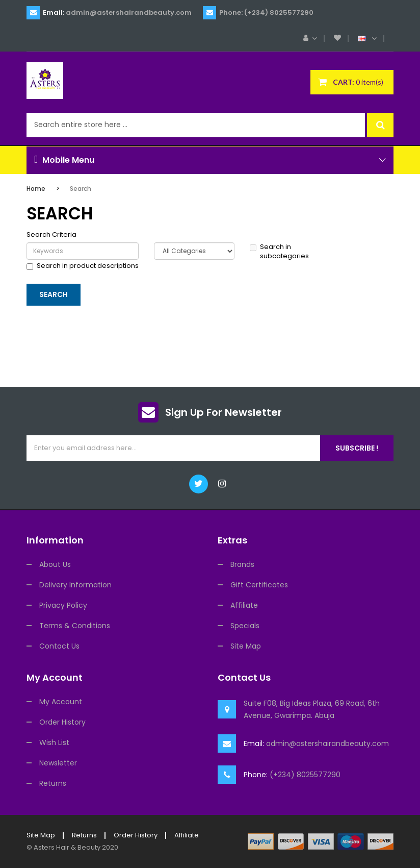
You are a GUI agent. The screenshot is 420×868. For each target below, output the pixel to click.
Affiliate (244, 605)
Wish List (54, 742)
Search (81, 189)
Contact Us (59, 646)
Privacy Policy (63, 605)
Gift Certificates (259, 585)
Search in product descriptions (83, 266)
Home (36, 189)
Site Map (246, 646)
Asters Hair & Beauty (67, 847)
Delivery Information (75, 585)
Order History (62, 722)
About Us (55, 564)
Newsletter (58, 763)
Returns (53, 783)
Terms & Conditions (75, 626)
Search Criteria (51, 235)
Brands (242, 564)
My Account (61, 702)
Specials (245, 626)
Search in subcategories (279, 252)
